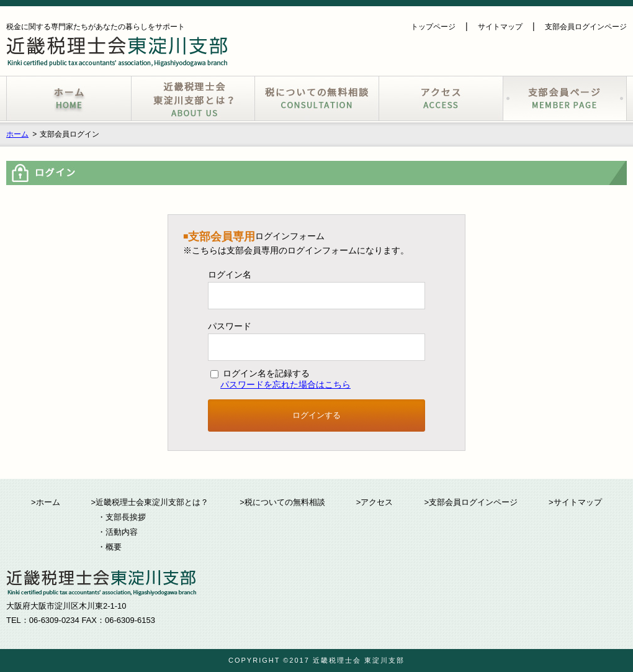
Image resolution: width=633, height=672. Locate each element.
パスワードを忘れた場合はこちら (285, 384)
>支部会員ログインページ (471, 502)
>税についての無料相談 (282, 502)
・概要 (110, 547)
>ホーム (46, 502)
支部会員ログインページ (586, 27)
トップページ (433, 27)
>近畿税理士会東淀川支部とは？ (150, 502)
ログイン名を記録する (260, 373)
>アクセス (375, 502)
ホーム (17, 134)
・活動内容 (118, 532)
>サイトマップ (575, 502)
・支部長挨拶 (122, 517)
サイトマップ (500, 27)
